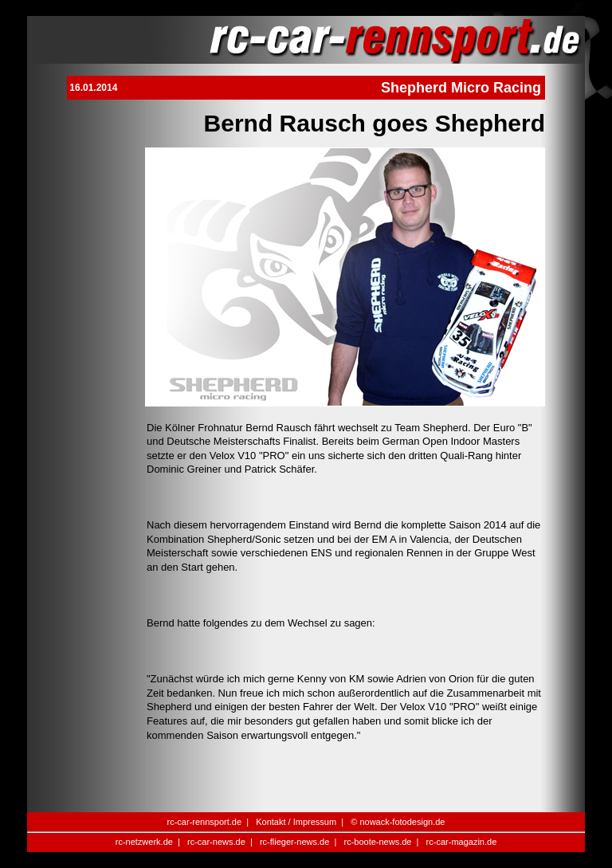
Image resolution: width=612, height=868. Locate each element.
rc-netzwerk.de (144, 842)
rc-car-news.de (216, 842)
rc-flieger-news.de (294, 842)
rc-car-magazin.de (462, 842)
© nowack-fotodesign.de (398, 822)
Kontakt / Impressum (296, 822)
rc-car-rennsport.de (205, 822)
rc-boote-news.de (377, 842)
